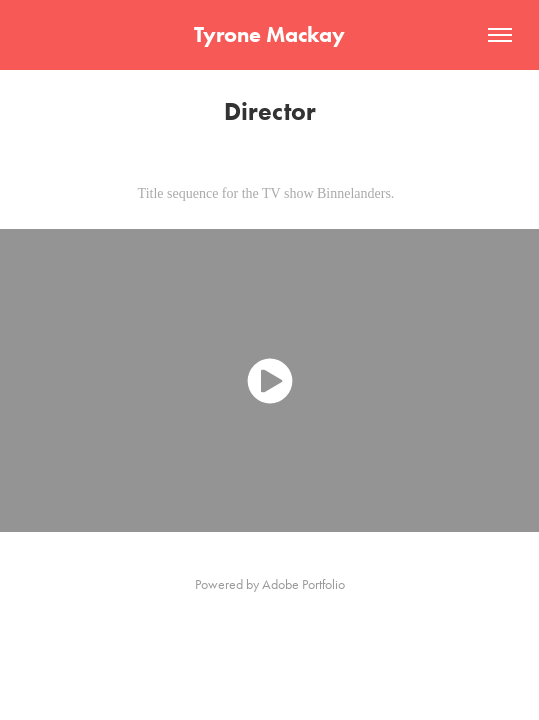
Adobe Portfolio (303, 584)
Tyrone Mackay (269, 34)
